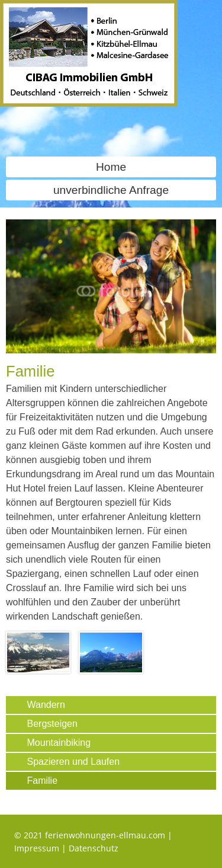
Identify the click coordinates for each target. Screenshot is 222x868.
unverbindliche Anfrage (111, 190)
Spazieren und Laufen (74, 762)
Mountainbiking (59, 743)
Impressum (37, 848)
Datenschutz (94, 848)
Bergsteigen (52, 724)
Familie (43, 781)
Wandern (46, 705)
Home (111, 167)
